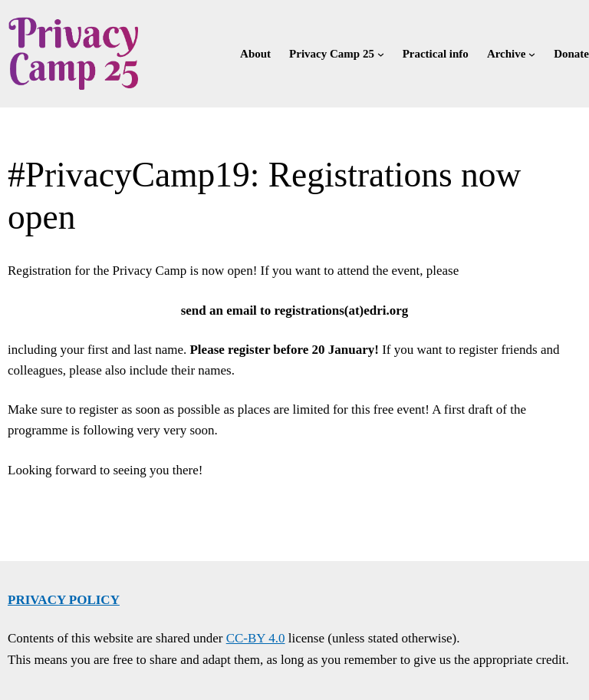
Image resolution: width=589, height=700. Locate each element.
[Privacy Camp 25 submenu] (381, 53)
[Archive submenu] (532, 53)
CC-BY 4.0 (256, 638)
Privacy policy (64, 600)
